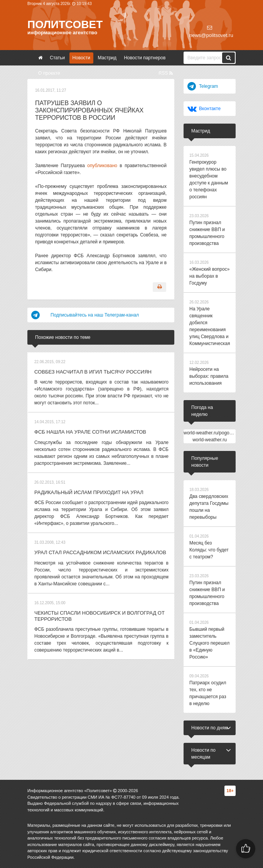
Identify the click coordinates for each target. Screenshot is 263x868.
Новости (81, 58)
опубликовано (102, 166)
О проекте (49, 73)
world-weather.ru (210, 440)
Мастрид (107, 58)
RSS (166, 73)
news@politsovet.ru (211, 32)
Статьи (57, 58)
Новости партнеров (145, 58)
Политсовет (65, 24)
